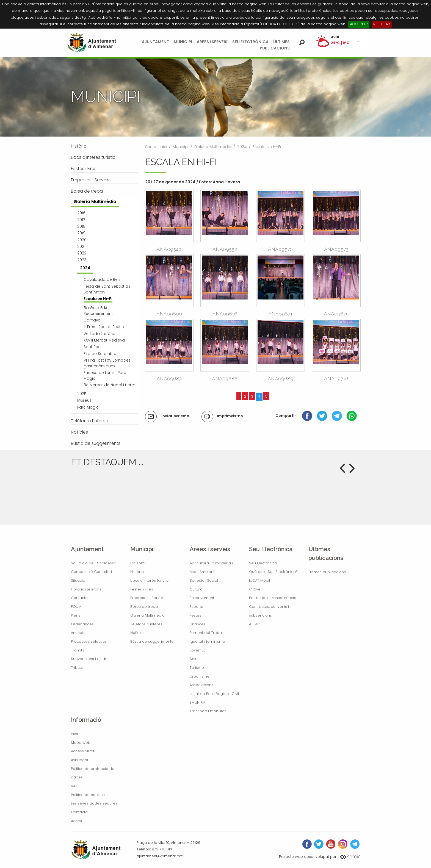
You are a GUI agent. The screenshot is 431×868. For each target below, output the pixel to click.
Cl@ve (255, 589)
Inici (163, 147)
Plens (76, 615)
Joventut (197, 650)
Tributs (77, 668)
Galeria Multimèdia (213, 147)
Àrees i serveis (212, 42)
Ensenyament (202, 598)
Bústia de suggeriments (152, 641)
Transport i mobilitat (208, 711)
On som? (138, 563)
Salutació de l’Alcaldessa (94, 563)
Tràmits (78, 650)
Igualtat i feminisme (207, 641)
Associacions (201, 685)
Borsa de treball (145, 607)
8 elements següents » (338, 396)
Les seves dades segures (94, 803)
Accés (76, 821)
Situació (78, 580)
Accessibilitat (83, 751)
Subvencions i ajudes (90, 659)
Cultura (196, 589)
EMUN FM (197, 702)
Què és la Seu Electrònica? (273, 572)
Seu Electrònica (250, 42)
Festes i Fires (142, 589)
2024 (242, 147)
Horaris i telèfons (86, 589)
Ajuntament (155, 42)
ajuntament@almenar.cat (160, 856)
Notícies (137, 633)
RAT (74, 786)
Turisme (197, 668)
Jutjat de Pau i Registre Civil (214, 694)
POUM (76, 607)
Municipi (183, 42)
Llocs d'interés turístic (149, 580)
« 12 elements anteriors (168, 396)
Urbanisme (200, 676)
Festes (195, 615)
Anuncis (78, 633)
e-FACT (255, 624)
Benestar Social (204, 580)
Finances (198, 624)
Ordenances (82, 624)
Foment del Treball (207, 633)
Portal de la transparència (273, 598)
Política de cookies (88, 795)
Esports (196, 607)
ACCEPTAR (359, 24)
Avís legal (79, 760)
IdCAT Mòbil (259, 580)
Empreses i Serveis (147, 598)
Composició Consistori (91, 572)
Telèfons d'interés (146, 624)
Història (137, 572)
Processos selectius (89, 641)
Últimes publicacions (327, 572)
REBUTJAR (382, 24)
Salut (194, 659)
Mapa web (81, 743)
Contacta (79, 598)
